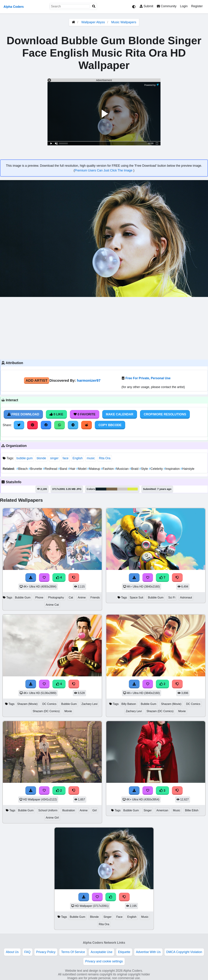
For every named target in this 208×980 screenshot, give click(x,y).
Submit (146, 6)
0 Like (56, 414)
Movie (68, 711)
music (91, 458)
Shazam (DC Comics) (46, 711)
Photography (56, 597)
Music (177, 810)
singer (54, 458)
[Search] (94, 6)
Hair (72, 469)
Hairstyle (188, 469)
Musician (122, 469)
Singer (148, 810)
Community (167, 6)
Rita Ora (105, 458)
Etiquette (124, 952)
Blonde (94, 917)
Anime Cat (52, 605)
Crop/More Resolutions (165, 414)
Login (184, 6)
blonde (41, 458)
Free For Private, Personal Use (148, 378)
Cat (71, 597)
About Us (12, 952)
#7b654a (112, 489)
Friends (95, 597)
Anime (82, 597)
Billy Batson (129, 704)
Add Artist (37, 380)
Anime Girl (52, 818)
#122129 (101, 489)
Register (197, 6)
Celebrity (156, 469)
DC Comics (49, 704)
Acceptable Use (101, 952)
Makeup (94, 469)
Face (119, 917)
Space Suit (137, 597)
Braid (134, 469)
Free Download (23, 414)
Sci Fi (172, 597)
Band (63, 469)
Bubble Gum (23, 597)
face (66, 458)
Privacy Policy (46, 952)
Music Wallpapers (124, 22)
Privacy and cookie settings (104, 961)
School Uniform (48, 810)
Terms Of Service (73, 952)
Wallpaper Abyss (93, 22)
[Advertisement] (104, 328)
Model (82, 469)
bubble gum (25, 458)
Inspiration (172, 469)
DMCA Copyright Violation (184, 952)
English (78, 458)
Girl (95, 810)
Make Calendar (120, 414)
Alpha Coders (14, 7)
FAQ (27, 952)
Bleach (22, 469)
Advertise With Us (148, 952)
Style (144, 469)
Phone (39, 597)
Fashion (108, 469)
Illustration (69, 810)
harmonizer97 (89, 380)
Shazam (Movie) (27, 704)
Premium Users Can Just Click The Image (104, 170)
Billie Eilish (192, 810)
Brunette (36, 469)
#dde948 (133, 489)
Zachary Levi (90, 704)
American (162, 810)
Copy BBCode (110, 425)
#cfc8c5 (122, 489)
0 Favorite (85, 414)
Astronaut (186, 597)
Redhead (50, 469)
